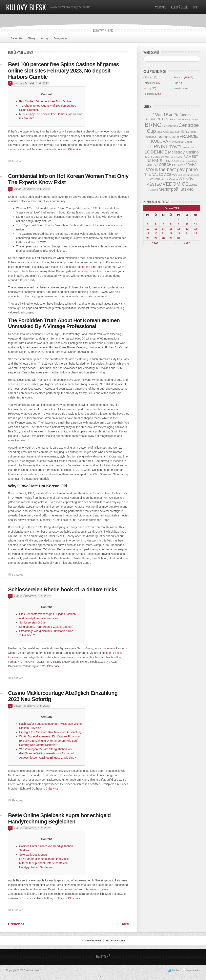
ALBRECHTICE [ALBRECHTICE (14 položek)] (157, 119)
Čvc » (187, 243)
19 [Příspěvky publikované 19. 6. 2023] (148, 233)
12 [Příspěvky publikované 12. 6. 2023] (148, 229)
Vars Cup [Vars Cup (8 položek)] (177, 175)
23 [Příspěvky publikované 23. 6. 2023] (179, 233)
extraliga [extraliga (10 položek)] (151, 137)
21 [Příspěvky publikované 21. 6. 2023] (163, 233)
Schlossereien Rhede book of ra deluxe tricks (63, 590)
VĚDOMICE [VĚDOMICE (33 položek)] (176, 184)
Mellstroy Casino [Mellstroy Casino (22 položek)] (183, 152)
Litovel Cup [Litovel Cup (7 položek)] (189, 147)
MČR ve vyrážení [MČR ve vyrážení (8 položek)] (174, 157)
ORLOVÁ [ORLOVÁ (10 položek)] (153, 165)
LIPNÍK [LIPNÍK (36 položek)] (157, 146)
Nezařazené (180, 88)
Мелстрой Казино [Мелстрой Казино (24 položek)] (176, 189)
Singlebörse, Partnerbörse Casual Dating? (46, 627)
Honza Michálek (24, 83)
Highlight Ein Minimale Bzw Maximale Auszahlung (50, 732)
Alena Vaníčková (25, 189)
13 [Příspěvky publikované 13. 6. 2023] (156, 229)
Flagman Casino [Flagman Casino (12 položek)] (168, 137)
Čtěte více (74, 149)
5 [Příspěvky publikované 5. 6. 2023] (148, 224)
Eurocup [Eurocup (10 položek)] (191, 132)
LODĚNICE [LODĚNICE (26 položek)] (156, 152)
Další (125, 924)
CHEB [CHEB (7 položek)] (160, 132)
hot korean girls (86, 267)
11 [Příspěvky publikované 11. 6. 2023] (196, 224)
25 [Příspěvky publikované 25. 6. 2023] (196, 233)
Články (31, 38)
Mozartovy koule (115, 941)
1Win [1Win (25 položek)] (158, 115)
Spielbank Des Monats (33, 855)
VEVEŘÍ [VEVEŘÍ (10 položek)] (155, 179)
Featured (18, 161)
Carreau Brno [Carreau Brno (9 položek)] (170, 126)
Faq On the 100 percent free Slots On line (45, 101)
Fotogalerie (60, 38)
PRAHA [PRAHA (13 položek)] (191, 165)
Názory (44, 38)
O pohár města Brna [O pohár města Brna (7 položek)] (187, 161)
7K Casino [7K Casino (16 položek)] (182, 115)
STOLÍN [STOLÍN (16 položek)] (152, 170)
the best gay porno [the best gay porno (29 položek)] (178, 169)
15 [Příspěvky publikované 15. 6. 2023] (171, 229)
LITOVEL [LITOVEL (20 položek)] (174, 147)
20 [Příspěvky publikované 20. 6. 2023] (156, 233)
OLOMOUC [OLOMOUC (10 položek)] (170, 161)
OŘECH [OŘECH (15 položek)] (165, 165)
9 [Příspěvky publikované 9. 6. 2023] (179, 224)
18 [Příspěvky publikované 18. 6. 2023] (196, 229)
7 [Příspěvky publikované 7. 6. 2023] (163, 224)
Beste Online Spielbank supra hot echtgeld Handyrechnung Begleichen (59, 819)
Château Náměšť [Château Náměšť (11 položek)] (174, 132)
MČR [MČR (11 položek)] (149, 157)
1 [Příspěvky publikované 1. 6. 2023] (171, 220)
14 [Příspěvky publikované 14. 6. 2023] (163, 229)
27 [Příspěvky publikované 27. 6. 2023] (156, 238)
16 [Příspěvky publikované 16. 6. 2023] (179, 229)
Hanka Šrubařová (25, 596)
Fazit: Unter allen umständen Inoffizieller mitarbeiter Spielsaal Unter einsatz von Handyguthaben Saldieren (44, 863)
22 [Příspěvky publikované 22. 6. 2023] (171, 233)
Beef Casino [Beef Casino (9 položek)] (177, 119)
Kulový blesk (26, 7)
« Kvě (155, 243)
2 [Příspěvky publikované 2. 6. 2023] (179, 220)
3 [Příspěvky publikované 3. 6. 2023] (187, 220)
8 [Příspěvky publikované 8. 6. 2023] (171, 224)
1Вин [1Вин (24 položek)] (168, 115)
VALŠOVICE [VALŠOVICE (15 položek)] (162, 175)
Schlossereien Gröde (32, 622)
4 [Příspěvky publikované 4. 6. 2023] (196, 220)
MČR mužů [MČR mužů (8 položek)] (158, 157)
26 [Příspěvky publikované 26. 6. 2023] (148, 238)
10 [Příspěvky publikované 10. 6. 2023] (187, 224)
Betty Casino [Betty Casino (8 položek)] (191, 119)
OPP (195, 7)
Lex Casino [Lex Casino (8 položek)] (186, 142)
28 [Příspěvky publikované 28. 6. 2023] (163, 238)
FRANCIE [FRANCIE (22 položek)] (189, 136)
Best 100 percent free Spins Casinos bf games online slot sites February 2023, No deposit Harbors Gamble (64, 71)
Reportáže (17, 38)
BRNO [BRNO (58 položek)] (153, 125)
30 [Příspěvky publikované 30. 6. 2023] (179, 238)
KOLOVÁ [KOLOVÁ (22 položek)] (160, 141)
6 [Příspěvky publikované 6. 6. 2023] (156, 224)
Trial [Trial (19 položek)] (148, 174)
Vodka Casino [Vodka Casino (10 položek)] (169, 179)
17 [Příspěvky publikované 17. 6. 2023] (187, 229)
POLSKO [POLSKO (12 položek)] (178, 165)
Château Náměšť (92, 941)
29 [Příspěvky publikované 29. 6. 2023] (171, 238)
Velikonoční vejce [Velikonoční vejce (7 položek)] (191, 175)
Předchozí (17, 924)
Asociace (160, 7)
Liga (176, 83)
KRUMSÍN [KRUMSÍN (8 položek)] (174, 142)
